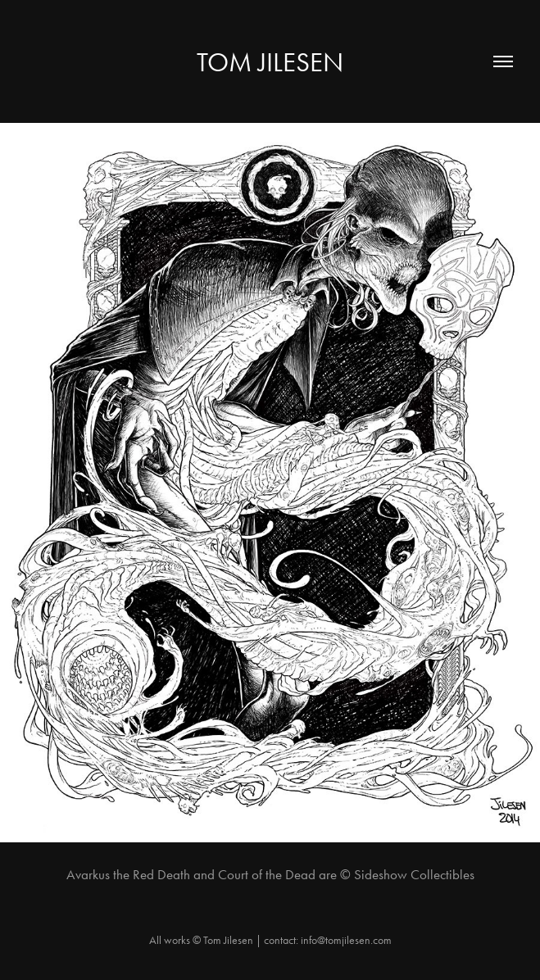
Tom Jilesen (270, 62)
